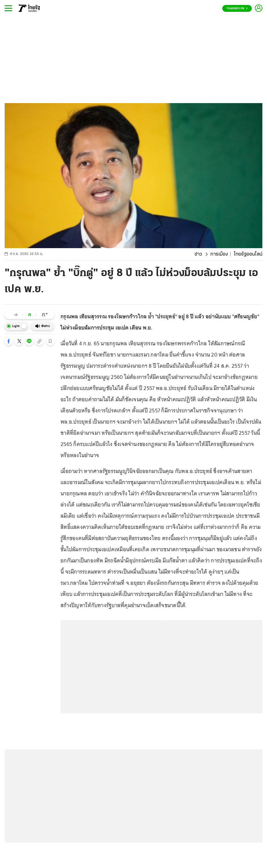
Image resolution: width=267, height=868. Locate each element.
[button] (9, 341)
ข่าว (198, 254)
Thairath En (237, 9)
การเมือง (219, 254)
